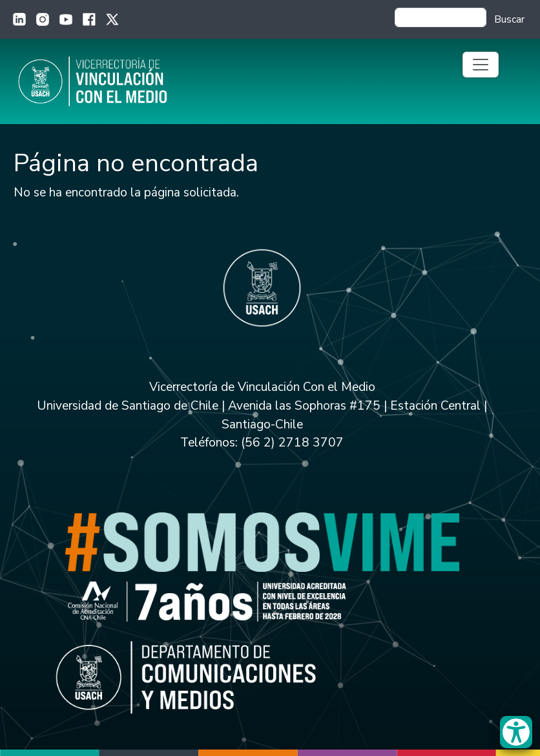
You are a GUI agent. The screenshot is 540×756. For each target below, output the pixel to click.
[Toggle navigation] (481, 65)
